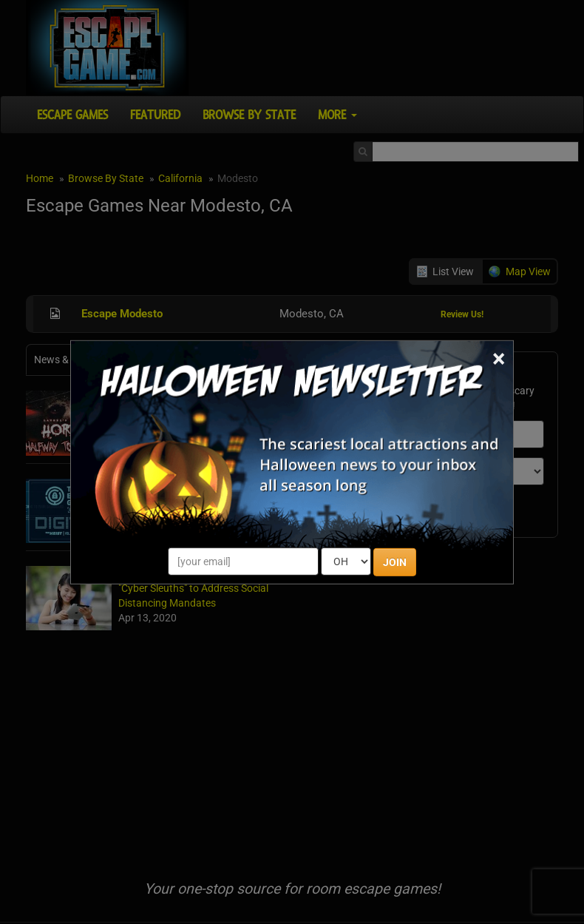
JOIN (395, 562)
